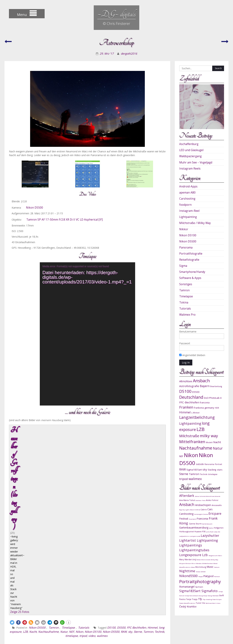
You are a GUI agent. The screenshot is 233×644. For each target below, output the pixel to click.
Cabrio (204, 509)
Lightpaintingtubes (194, 550)
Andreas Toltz (201, 500)
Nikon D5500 (35, 208)
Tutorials (84, 465)
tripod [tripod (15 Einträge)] (184, 479)
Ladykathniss (185, 536)
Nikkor (184, 229)
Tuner (199, 603)
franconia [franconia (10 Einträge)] (205, 402)
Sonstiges (186, 284)
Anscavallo (217, 505)
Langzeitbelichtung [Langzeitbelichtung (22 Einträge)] (197, 417)
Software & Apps (190, 278)
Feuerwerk (193, 519)
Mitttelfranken (208, 563)
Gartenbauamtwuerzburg (194, 528)
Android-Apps (188, 186)
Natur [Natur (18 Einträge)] (218, 448)
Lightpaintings (191, 545)
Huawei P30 (200, 531)
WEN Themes (220, 637)
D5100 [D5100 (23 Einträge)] (185, 391)
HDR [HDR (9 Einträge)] (217, 408)
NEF (72, 469)
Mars (220, 555)
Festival (184, 519)
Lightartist (188, 540)
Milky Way (214, 560)
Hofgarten (219, 528)
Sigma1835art (190, 591)
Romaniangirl (187, 587)
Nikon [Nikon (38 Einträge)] (191, 455)
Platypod (209, 576)
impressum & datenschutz (210, 627)
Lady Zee (217, 532)
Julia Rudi (210, 532)
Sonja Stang (208, 596)
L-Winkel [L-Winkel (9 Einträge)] (195, 413)
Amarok (217, 496)
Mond (215, 563)
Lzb (205, 555)
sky (130, 469)
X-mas (218, 603)
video (92, 473)
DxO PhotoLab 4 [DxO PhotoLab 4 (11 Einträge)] (213, 398)
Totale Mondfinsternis (187, 603)
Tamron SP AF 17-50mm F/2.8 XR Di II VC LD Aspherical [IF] (65, 220)
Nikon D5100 (93, 469)
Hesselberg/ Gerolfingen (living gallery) (72, 430)
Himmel (153, 465)
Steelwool (216, 596)
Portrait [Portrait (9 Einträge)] (218, 464)
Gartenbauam (207, 524)
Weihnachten (211, 603)
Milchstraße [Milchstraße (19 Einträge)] (189, 436)
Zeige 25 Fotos (20, 449)
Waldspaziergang (190, 156)
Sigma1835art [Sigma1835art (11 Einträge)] (194, 470)
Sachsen (199, 587)
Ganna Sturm (196, 524)
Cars (210, 509)
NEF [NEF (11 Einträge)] (181, 456)
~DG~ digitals (116, 14)
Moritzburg (201, 567)
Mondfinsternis (185, 567)
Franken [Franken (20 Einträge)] (186, 407)
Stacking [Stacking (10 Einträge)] (212, 470)
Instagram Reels (190, 169)
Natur (64, 469)
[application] (87, 334)
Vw (204, 603)
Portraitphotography (200, 581)
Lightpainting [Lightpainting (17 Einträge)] (190, 423)
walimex (102, 473)
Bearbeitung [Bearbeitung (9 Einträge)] (216, 386)
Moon (193, 567)
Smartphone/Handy (192, 272)
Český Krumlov (188, 606)
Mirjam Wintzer (185, 563)
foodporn (185, 205)
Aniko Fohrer (212, 500)
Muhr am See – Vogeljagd (196, 162)
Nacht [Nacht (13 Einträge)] (217, 442)
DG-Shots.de (161, 627)
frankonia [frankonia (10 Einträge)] (199, 408)
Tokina (184, 302)
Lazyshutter (210, 536)
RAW (124, 469)
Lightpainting (188, 217)
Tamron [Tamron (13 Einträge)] (194, 474)
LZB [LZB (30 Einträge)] (201, 429)
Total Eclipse (217, 599)
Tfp (200, 599)
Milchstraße (206, 560)
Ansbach (187, 505)
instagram (142, 627)
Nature (217, 567)
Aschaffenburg (189, 144)
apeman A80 (187, 193)
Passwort (185, 343)
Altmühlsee (210, 496)
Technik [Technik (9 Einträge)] (204, 474)
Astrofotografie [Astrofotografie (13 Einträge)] (189, 386)
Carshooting (187, 199)
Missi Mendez (197, 563)
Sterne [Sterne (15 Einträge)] (184, 474)
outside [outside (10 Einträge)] (200, 464)
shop (176, 627)
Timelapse (68, 465)
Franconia (203, 519)
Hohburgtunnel (187, 531)
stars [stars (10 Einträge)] (220, 470)
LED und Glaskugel (191, 150)
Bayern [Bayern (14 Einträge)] (205, 386)
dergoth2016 (129, 54)
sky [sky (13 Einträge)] (205, 469)
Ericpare (215, 513)
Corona (206, 514)
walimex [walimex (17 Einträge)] (195, 479)
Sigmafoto (210, 591)
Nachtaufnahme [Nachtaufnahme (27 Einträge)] (196, 448)
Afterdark (187, 496)
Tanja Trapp (192, 599)
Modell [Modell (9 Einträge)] (209, 442)
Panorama (186, 248)
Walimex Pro (187, 315)
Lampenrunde (195, 536)
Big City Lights (185, 510)
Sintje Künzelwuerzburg (194, 596)
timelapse (72, 473)
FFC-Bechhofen (136, 465)
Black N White (195, 510)
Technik (160, 469)
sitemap (221, 632)
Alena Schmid (200, 496)
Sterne (138, 469)
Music (210, 567)
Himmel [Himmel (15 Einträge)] (185, 412)
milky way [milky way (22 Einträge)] (209, 436)
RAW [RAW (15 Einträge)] (182, 469)
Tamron (54, 465)
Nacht (33, 469)
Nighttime (188, 571)
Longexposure (191, 555)
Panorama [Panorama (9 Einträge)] (209, 464)
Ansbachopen (203, 505)
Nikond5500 (189, 576)
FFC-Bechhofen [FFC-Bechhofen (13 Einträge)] (189, 402)
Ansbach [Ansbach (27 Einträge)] (201, 381)
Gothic (211, 528)
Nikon (79, 469)
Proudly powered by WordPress (167, 637)
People (201, 576)
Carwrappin (199, 514)
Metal (199, 560)
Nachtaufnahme (48, 469)
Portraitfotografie (191, 254)
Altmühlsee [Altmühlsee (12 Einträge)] (186, 381)
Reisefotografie (189, 260)
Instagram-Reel (189, 211)
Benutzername (188, 331)
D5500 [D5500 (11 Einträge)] (196, 392)
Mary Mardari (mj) (188, 559)
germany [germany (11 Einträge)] (209, 408)
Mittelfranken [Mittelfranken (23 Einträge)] (192, 442)
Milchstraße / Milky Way (195, 223)
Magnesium (213, 555)
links (186, 627)
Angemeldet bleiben (192, 355)
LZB (25, 469)
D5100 (111, 465)
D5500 (121, 465)
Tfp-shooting (208, 599)
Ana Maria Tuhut (187, 500)
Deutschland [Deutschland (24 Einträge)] (191, 397)
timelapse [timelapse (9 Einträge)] (213, 474)
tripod (83, 473)
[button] (12, 460)
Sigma (183, 266)
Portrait (217, 576)
